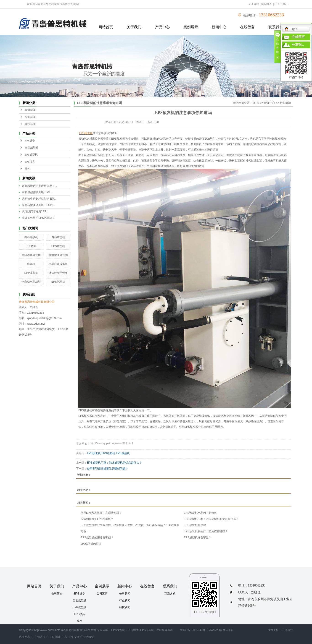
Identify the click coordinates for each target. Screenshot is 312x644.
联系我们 (170, 586)
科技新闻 (30, 124)
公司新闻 (30, 110)
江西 (70, 637)
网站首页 (106, 27)
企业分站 (254, 4)
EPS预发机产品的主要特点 (200, 513)
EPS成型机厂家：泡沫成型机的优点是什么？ (114, 463)
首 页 (256, 103)
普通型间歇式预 (58, 255)
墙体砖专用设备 (58, 273)
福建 (58, 637)
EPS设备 (30, 141)
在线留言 (247, 27)
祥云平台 (228, 630)
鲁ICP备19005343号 (193, 630)
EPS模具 (30, 162)
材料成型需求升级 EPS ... (38, 192)
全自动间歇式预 (31, 255)
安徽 (77, 637)
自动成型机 (32, 148)
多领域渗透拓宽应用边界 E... (39, 186)
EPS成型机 (58, 246)
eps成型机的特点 (91, 544)
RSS (277, 4)
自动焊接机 (31, 237)
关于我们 (134, 27)
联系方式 (170, 594)
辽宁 (83, 637)
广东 (64, 637)
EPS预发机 (94, 453)
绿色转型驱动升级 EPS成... (38, 205)
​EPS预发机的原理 (195, 525)
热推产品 (24, 637)
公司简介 (57, 594)
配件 (27, 169)
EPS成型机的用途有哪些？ (97, 537)
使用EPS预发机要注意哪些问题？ (108, 469)
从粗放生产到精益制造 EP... (39, 199)
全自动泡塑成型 (31, 282)
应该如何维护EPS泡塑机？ (38, 218)
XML (285, 4)
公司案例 (102, 594)
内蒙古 (90, 637)
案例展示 (191, 27)
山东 (52, 637)
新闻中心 (219, 27)
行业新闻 (30, 117)
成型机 (31, 264)
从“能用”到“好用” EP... (35, 211)
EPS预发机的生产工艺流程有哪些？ (206, 531)
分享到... (298, 45)
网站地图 (267, 4)
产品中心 (162, 27)
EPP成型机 (31, 155)
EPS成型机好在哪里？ (198, 537)
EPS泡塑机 (58, 282)
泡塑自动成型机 (58, 264)
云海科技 (288, 630)
